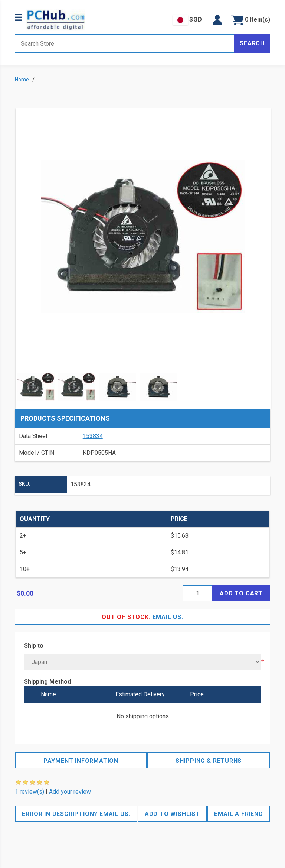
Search (252, 43)
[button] (217, 20)
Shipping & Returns (209, 761)
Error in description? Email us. (76, 814)
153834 (93, 436)
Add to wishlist (172, 814)
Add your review (70, 792)
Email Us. (142, 617)
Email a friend (238, 814)
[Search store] (125, 43)
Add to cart (241, 593)
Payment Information (81, 761)
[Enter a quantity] (197, 593)
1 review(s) (30, 792)
